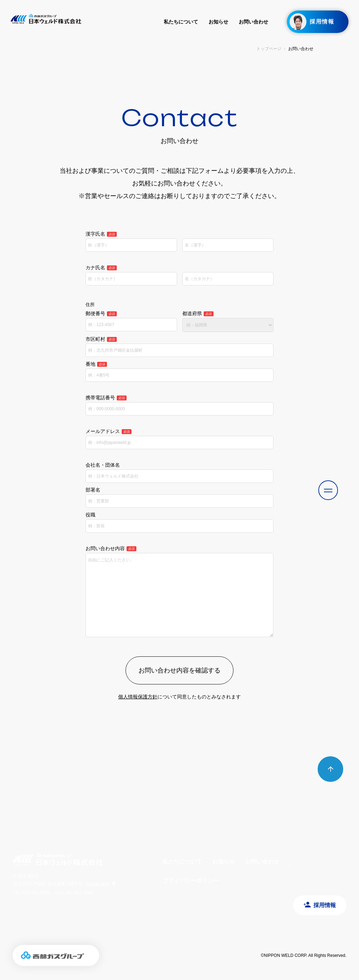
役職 (90, 515)
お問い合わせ (253, 22)
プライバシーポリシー (191, 881)
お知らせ (218, 22)
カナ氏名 (101, 268)
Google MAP (98, 884)
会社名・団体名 (103, 465)
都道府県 (198, 313)
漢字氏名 (101, 234)
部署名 (93, 490)
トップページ (269, 49)
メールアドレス (109, 431)
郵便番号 (101, 313)
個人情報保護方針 (138, 697)
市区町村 (101, 339)
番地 (96, 364)
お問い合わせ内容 (111, 548)
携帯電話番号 (106, 398)
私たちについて (181, 22)
